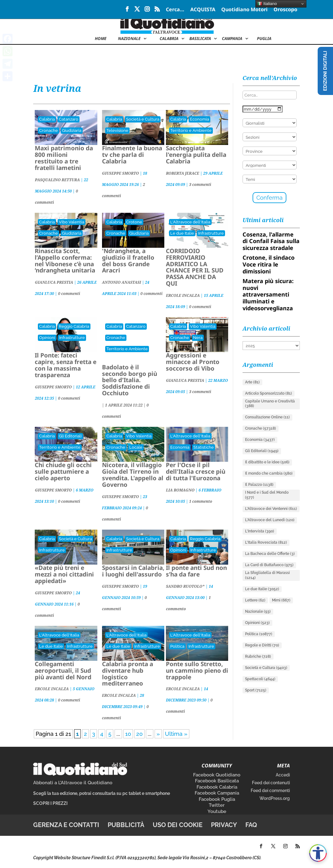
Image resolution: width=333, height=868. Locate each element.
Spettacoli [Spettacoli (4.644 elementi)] (260, 679)
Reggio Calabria (74, 326)
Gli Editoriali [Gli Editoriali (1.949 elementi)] (262, 451)
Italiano (267, 4)
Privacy (224, 825)
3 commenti (200, 185)
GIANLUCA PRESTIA (54, 282)
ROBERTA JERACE (182, 173)
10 (128, 734)
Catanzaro (69, 119)
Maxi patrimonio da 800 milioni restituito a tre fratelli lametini (64, 158)
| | (124, 405)
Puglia (264, 39)
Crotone (134, 222)
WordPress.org (275, 798)
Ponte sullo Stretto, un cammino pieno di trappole (197, 671)
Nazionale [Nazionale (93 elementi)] (258, 611)
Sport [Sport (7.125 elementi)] (256, 690)
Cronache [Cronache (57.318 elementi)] (261, 428)
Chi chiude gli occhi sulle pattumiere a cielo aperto (63, 471)
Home (101, 39)
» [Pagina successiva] (158, 734)
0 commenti (69, 294)
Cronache (49, 130)
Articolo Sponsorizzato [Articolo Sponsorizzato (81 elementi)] (269, 393)
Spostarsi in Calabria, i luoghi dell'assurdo (133, 571)
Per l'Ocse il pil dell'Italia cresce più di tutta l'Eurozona (196, 471)
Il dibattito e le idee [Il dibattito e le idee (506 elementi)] (267, 462)
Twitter (217, 805)
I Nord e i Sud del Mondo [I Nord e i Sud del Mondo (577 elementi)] (267, 495)
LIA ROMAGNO (180, 490)
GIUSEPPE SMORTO (120, 173)
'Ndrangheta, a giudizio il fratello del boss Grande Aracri (128, 261)
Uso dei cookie (178, 825)
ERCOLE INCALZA (183, 295)
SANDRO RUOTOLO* (185, 586)
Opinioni (47, 338)
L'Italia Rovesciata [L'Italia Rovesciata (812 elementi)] (266, 542)
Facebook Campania (217, 793)
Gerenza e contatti (66, 825)
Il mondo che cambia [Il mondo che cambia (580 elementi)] (269, 473)
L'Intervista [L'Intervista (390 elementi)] (260, 531)
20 (139, 734)
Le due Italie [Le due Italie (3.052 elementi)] (262, 589)
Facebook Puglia (217, 799)
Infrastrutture (211, 233)
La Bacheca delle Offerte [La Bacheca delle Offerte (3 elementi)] (270, 554)
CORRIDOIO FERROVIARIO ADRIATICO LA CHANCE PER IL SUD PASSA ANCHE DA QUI (195, 267)
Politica (177, 646)
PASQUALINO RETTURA (57, 180)
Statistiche (204, 447)
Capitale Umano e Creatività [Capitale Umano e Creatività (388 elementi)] (270, 404)
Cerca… (175, 10)
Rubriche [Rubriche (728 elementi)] (258, 656)
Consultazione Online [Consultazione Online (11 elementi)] (267, 417)
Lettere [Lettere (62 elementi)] (255, 600)
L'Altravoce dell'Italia (190, 222)
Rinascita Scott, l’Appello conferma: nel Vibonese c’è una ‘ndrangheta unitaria (65, 261)
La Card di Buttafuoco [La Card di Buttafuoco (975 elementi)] (269, 565)
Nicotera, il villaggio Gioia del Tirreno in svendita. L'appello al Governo (133, 475)
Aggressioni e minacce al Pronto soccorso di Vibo (193, 362)
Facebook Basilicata (217, 781)
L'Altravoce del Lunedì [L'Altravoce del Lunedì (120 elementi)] (270, 520)
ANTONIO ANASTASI (122, 282)
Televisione (117, 130)
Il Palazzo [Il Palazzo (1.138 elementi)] (259, 485)
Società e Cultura (143, 119)
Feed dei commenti (270, 791)
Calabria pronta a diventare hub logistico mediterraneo (128, 674)
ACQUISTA (203, 10)
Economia (200, 119)
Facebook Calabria (217, 787)
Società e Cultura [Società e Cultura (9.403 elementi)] (266, 668)
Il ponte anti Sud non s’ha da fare (196, 571)
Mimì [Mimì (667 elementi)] (281, 600)
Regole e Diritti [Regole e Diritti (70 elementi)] (262, 645)
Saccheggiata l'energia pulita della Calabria (196, 155)
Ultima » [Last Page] (176, 734)
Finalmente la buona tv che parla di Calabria (132, 155)
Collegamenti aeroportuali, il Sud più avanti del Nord (63, 671)
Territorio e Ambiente (191, 130)
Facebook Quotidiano (217, 775)
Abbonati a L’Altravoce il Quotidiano (73, 783)
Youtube (217, 811)
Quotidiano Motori (244, 10)
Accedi (283, 775)
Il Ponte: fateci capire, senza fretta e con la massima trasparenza (66, 365)
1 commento (201, 501)
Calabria (169, 39)
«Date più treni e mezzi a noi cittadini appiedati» (64, 574)
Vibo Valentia (72, 222)
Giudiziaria (72, 130)
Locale (136, 447)
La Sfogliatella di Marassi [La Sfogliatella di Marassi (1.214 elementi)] (267, 575)
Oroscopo (285, 10)
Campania (232, 39)
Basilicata (200, 39)
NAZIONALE (129, 39)
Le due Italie (182, 233)
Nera (198, 338)
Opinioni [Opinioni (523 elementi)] (257, 623)
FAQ (251, 825)
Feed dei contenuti (271, 783)
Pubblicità (126, 825)
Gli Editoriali (70, 436)
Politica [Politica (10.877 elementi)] (259, 634)
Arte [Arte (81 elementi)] (252, 382)
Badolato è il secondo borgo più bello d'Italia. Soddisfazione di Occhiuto (130, 380)
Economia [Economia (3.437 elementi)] (260, 440)
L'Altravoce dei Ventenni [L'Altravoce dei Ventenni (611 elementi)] (271, 509)
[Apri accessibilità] (318, 853)
